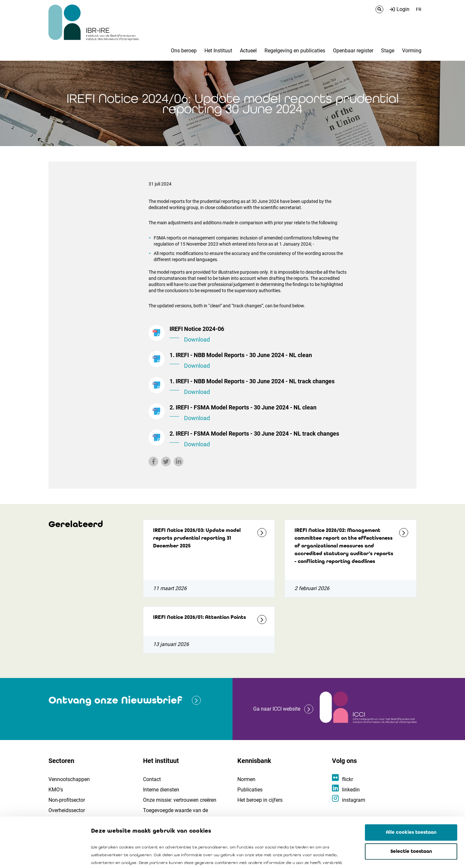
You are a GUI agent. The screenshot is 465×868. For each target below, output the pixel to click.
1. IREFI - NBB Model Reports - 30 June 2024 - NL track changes (258, 387)
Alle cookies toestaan (411, 783)
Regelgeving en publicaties (295, 51)
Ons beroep (184, 51)
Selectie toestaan (411, 802)
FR (419, 9)
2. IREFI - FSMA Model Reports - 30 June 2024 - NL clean (258, 413)
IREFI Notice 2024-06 (258, 335)
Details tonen (368, 855)
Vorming (412, 51)
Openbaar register (353, 51)
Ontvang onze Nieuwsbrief (115, 700)
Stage (388, 51)
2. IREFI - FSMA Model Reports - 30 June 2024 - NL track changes (258, 439)
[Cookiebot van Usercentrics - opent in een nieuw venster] (42, 855)
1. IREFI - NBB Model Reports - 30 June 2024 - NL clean (258, 361)
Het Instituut (218, 51)
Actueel (248, 51)
